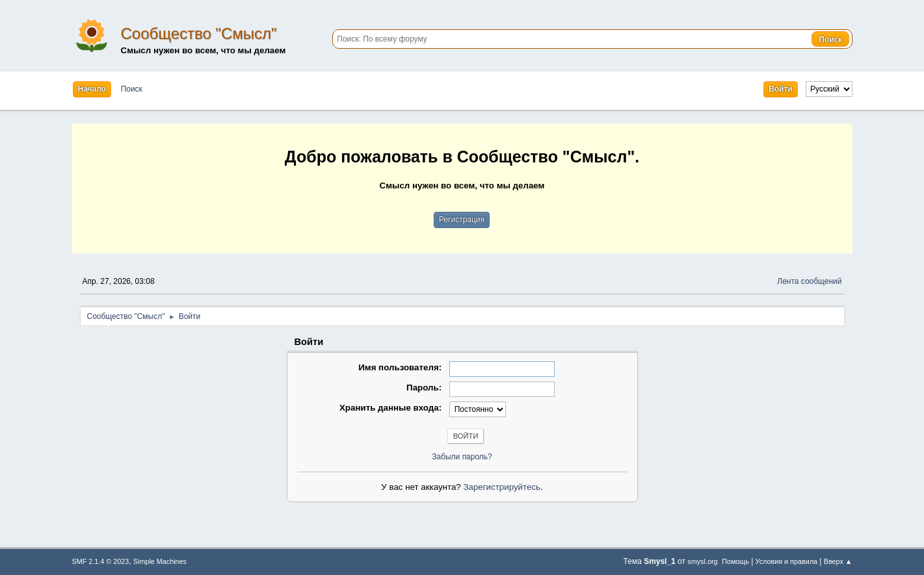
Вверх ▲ (838, 561)
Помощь (735, 561)
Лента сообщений (809, 281)
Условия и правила (786, 561)
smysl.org (702, 561)
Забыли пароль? (462, 457)
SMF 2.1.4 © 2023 (101, 561)
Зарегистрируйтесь (502, 487)
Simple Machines (160, 561)
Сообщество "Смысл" (199, 33)
